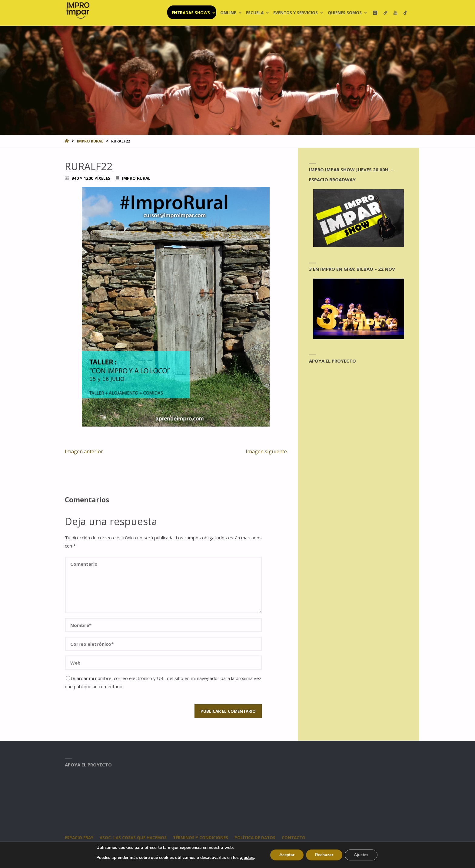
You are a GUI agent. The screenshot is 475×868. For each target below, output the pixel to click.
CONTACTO (294, 838)
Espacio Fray (79, 838)
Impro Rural (90, 141)
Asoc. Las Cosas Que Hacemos (133, 838)
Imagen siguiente (266, 451)
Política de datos (255, 838)
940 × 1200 (83, 178)
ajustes (247, 858)
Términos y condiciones (201, 838)
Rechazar (324, 855)
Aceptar (287, 855)
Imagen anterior (84, 451)
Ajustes (361, 855)
